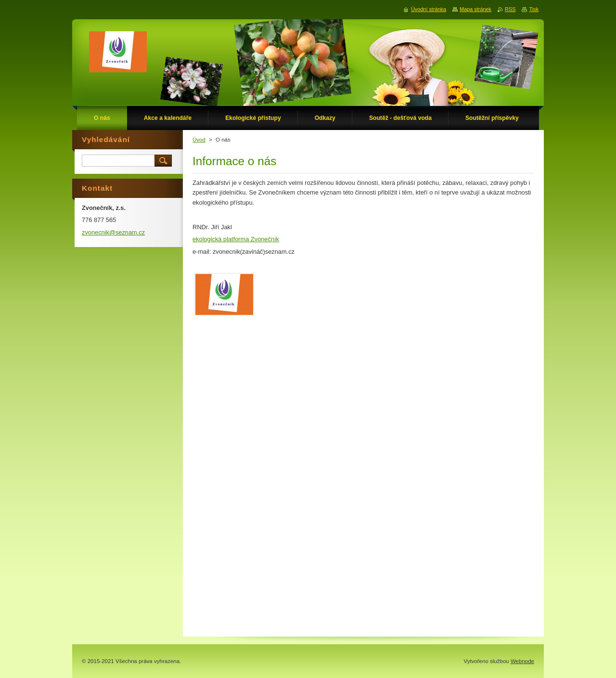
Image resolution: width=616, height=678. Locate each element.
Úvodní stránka (429, 9)
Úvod (199, 140)
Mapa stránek (475, 9)
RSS (510, 9)
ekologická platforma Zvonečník (236, 239)
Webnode (522, 661)
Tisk (534, 9)
